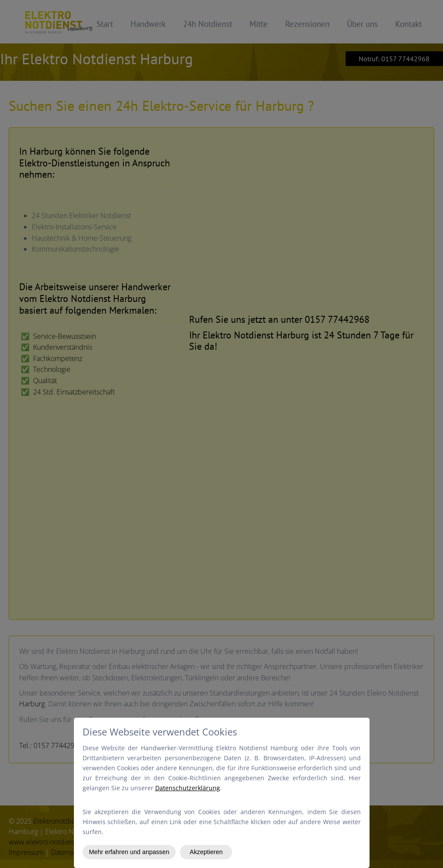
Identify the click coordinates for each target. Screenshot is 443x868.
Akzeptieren (206, 852)
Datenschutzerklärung (188, 788)
